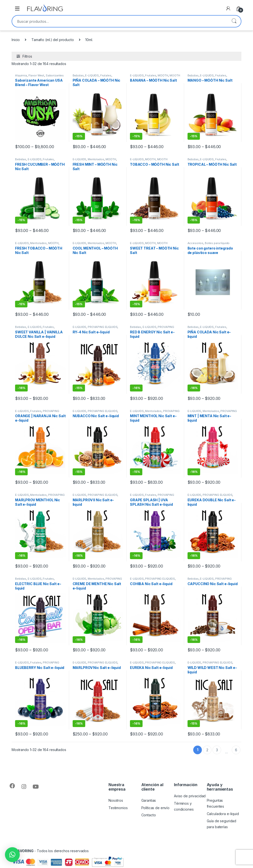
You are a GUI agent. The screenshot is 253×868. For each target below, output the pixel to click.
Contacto (149, 815)
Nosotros (116, 800)
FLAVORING (24, 851)
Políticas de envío (155, 808)
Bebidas (78, 75)
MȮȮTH (163, 75)
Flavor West (36, 75)
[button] (12, 855)
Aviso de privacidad (190, 796)
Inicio (16, 40)
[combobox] (120, 21)
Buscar (234, 21)
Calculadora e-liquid (223, 814)
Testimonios (118, 808)
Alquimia (21, 75)
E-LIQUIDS (92, 75)
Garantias (149, 800)
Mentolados (96, 159)
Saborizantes (55, 75)
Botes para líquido (217, 243)
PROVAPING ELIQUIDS (103, 327)
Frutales (106, 75)
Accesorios (196, 243)
